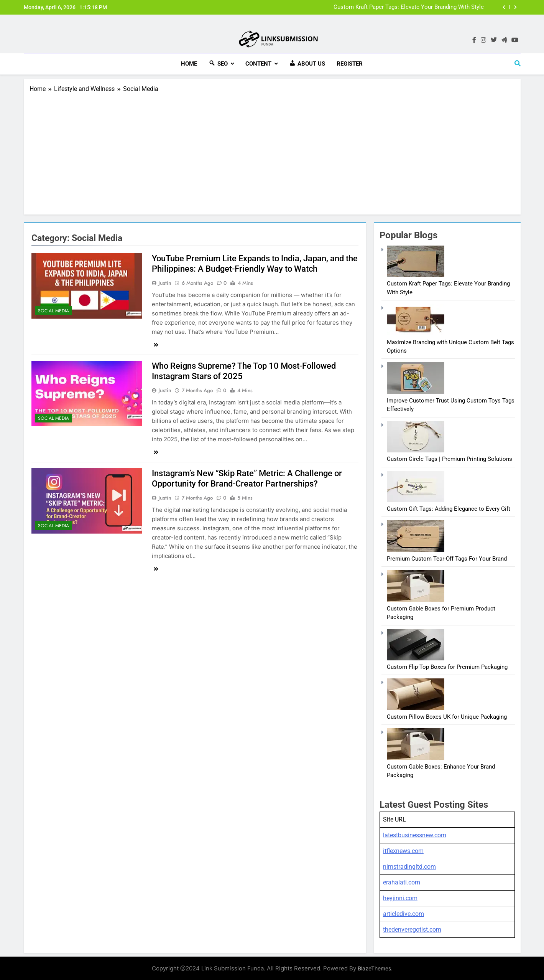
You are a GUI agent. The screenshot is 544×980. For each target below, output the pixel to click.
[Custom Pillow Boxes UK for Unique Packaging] (416, 707)
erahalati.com (402, 882)
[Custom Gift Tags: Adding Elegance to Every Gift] (416, 499)
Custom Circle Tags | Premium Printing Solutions (449, 458)
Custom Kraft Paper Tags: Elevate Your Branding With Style (409, 7)
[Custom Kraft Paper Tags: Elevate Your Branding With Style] (416, 274)
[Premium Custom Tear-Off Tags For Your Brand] (416, 549)
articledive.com (403, 913)
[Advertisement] (272, 150)
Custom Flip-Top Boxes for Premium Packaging (447, 666)
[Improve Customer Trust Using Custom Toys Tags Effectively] (416, 391)
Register (350, 64)
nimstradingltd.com (409, 866)
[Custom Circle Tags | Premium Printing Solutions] (416, 450)
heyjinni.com (400, 897)
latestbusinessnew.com (415, 834)
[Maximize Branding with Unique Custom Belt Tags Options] (416, 333)
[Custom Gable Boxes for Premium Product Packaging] (416, 599)
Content (258, 64)
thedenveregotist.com (412, 929)
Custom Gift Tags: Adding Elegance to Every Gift (449, 508)
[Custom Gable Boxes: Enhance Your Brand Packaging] (416, 757)
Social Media (53, 310)
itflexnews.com (403, 850)
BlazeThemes (374, 968)
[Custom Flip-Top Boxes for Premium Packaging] (416, 657)
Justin (165, 282)
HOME (189, 64)
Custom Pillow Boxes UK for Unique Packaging (447, 716)
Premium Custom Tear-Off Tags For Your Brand (447, 558)
